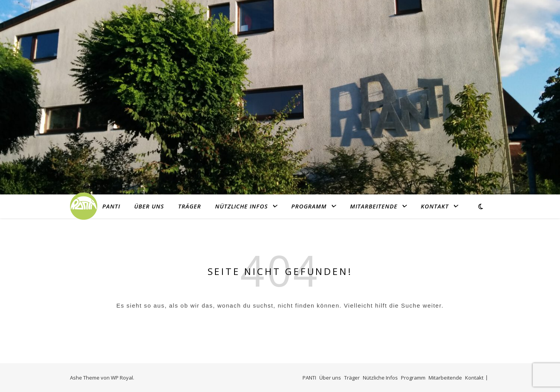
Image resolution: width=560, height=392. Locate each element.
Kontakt (435, 206)
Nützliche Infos (241, 206)
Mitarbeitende (374, 206)
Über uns (149, 206)
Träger (190, 206)
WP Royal (122, 378)
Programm (309, 206)
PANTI (111, 206)
